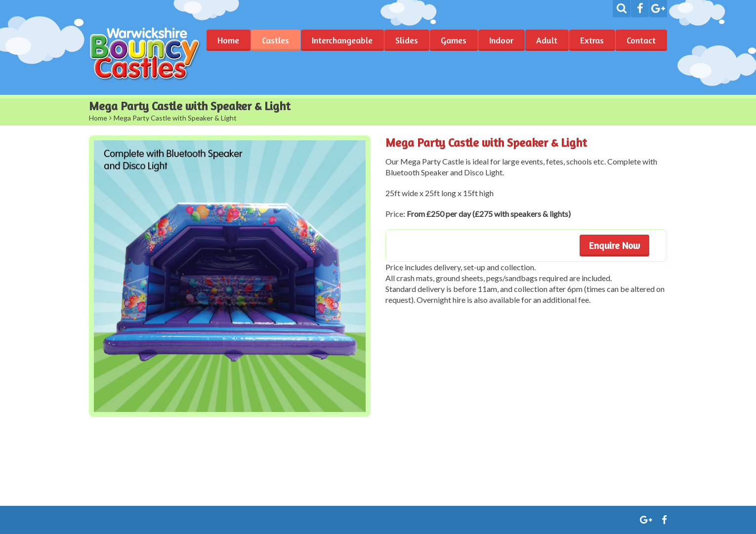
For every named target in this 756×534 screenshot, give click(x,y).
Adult (547, 40)
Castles (275, 40)
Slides (407, 40)
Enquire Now (614, 245)
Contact (641, 40)
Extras (592, 40)
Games (454, 40)
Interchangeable (342, 40)
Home (228, 40)
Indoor (501, 40)
